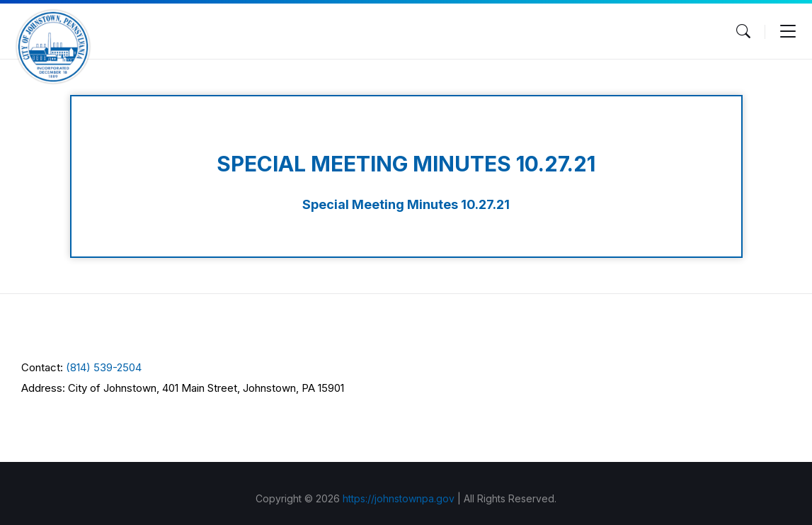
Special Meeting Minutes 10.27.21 (406, 204)
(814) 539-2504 (104, 367)
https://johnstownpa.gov (399, 498)
